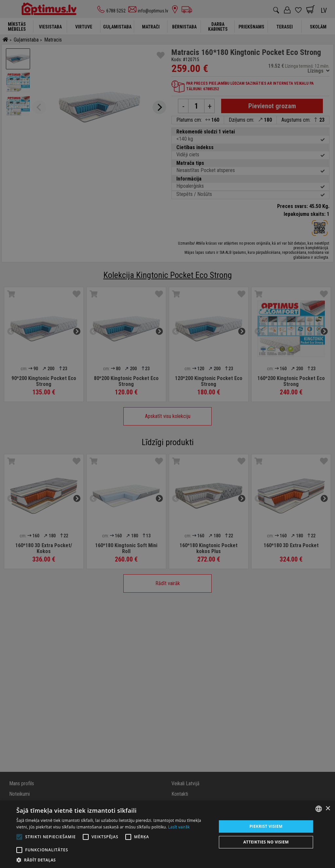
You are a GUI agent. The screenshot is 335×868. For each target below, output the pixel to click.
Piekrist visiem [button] (266, 826)
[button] (114, 860)
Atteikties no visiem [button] (266, 842)
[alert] (167, 434)
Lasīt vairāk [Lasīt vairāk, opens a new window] (179, 827)
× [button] (328, 809)
